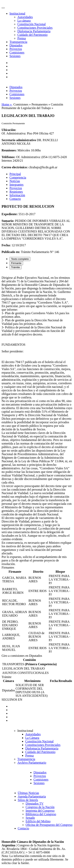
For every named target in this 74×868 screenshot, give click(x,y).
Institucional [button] (17, 13)
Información (17, 195)
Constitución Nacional (32, 24)
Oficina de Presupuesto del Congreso (49, 825)
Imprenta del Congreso (40, 811)
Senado (30, 818)
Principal (15, 174)
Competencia (18, 177)
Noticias (15, 181)
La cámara (24, 21)
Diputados (16, 45)
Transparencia (18, 42)
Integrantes (16, 185)
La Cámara (32, 738)
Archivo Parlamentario (32, 763)
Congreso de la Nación (40, 807)
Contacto (15, 199)
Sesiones (15, 56)
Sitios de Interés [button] (28, 800)
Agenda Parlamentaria (32, 796)
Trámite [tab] (15, 267)
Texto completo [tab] (20, 259)
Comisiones (17, 52)
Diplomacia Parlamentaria (34, 31)
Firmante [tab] (16, 263)
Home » (7, 104)
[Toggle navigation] (3, 8)
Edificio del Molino (38, 821)
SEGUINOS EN (12, 700)
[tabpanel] (37, 419)
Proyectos (16, 49)
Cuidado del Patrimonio (32, 35)
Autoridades (25, 17)
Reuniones (16, 192)
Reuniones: (9, 150)
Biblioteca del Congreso (41, 814)
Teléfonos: (8, 157)
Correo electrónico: (15, 167)
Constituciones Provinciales (35, 28)
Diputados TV (35, 804)
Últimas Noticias (28, 793)
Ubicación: (9, 130)
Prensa (22, 38)
